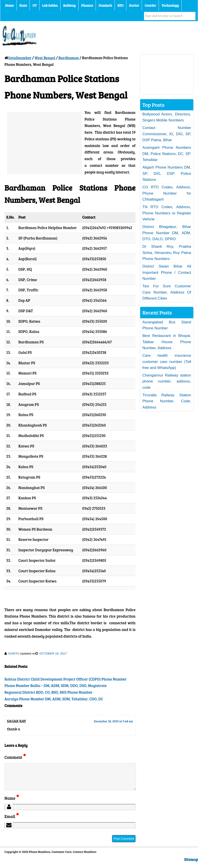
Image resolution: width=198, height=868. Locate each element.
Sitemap (191, 865)
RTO (120, 5)
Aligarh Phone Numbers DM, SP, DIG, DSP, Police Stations (167, 173)
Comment (15, 757)
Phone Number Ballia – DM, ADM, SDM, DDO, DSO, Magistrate (56, 686)
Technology (170, 5)
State (23, 5)
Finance (87, 5)
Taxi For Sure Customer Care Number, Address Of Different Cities (167, 292)
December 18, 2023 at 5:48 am (113, 721)
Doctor (134, 5)
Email (12, 822)
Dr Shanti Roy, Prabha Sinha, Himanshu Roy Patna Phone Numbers (167, 253)
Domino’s (105, 5)
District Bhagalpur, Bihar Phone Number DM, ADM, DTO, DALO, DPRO (167, 233)
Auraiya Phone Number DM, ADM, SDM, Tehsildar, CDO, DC (54, 699)
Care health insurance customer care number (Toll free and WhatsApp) (167, 362)
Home (9, 5)
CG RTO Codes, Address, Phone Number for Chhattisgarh (167, 193)
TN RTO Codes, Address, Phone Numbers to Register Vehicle (167, 213)
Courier (150, 5)
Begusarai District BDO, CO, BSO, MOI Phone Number (48, 692)
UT (34, 5)
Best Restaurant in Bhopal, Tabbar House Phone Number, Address (167, 342)
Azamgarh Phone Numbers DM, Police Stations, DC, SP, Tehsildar (167, 154)
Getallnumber (20, 58)
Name (12, 803)
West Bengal (45, 58)
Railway (69, 5)
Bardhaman (69, 58)
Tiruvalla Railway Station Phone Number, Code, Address (167, 401)
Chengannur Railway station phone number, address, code (167, 381)
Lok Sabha (50, 5)
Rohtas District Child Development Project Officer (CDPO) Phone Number (66, 679)
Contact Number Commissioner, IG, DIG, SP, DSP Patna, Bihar (167, 134)
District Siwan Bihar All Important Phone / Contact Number (167, 272)
